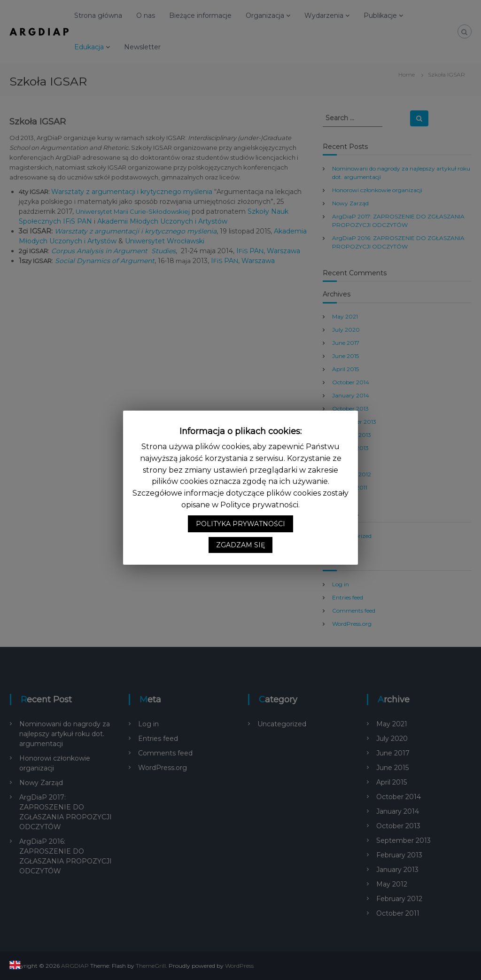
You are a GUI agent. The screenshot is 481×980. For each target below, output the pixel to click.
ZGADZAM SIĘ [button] (240, 551)
